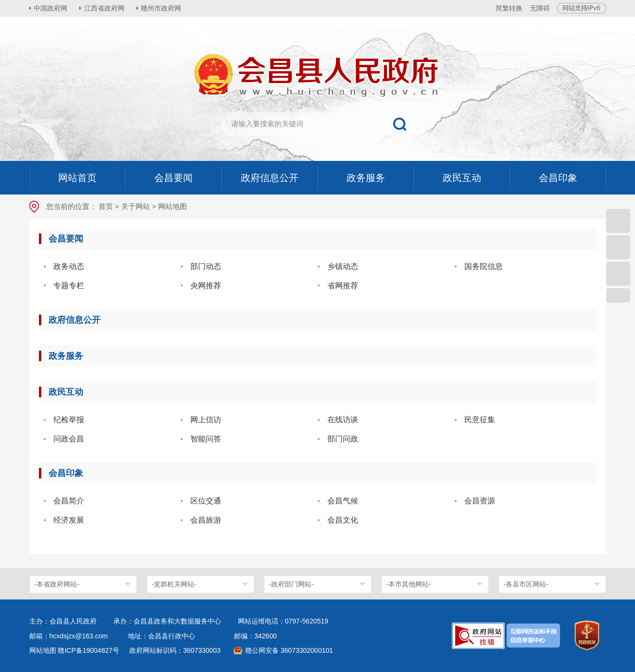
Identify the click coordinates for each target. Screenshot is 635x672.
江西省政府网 (105, 8)
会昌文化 (343, 520)
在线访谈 (343, 420)
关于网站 (136, 206)
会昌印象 (66, 473)
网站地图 (43, 650)
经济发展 (69, 520)
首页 (106, 206)
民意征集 (480, 420)
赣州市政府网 (162, 8)
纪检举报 (69, 420)
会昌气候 (343, 501)
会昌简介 (69, 501)
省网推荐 (343, 286)
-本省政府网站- (57, 584)
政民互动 (66, 392)
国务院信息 (484, 266)
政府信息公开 (75, 320)
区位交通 (206, 501)
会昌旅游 (206, 520)
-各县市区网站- (526, 584)
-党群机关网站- (174, 584)
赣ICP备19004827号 (88, 650)
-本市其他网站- (409, 584)
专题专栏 (69, 286)
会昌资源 (480, 501)
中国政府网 (51, 8)
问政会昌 (69, 439)
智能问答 (206, 439)
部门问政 (343, 439)
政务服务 (66, 356)
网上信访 (206, 420)
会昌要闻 (66, 239)
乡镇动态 (343, 266)
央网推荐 (206, 286)
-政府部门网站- (292, 584)
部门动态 (206, 266)
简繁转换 (509, 8)
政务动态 (69, 266)
